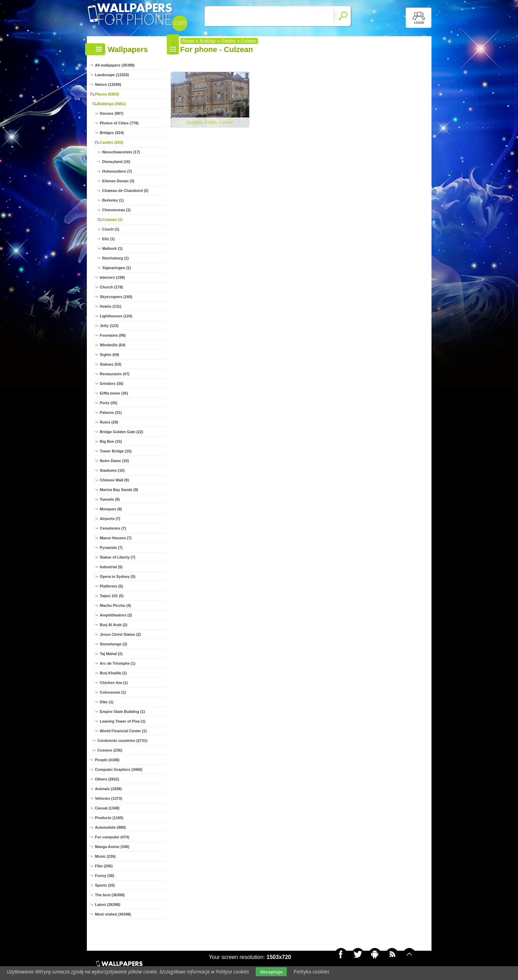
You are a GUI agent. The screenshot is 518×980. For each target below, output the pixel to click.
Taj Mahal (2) (111, 654)
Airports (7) (110, 519)
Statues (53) (111, 364)
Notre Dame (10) (114, 461)
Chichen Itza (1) (114, 683)
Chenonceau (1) (117, 210)
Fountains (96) (113, 335)
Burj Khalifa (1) (113, 673)
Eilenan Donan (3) (118, 181)
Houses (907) (112, 113)
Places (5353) (107, 94)
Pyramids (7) (111, 548)
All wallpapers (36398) (115, 65)
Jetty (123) (109, 326)
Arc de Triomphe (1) (118, 663)
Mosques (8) (111, 509)
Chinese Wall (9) (115, 480)
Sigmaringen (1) (117, 268)
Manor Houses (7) (116, 538)
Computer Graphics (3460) (119, 769)
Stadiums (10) (112, 470)
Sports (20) (105, 885)
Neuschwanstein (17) (121, 152)
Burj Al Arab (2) (114, 625)
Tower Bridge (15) (116, 451)
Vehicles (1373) (109, 798)
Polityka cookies (312, 972)
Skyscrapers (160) (116, 297)
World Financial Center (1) (123, 731)
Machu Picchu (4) (115, 605)
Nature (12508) (108, 84)
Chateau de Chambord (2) (125, 191)
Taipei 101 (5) (112, 596)
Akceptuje (271, 972)
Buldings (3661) (112, 104)
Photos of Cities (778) (119, 123)
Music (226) (105, 856)
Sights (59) (110, 355)
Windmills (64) (113, 345)
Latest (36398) (108, 905)
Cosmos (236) (110, 750)
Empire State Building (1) (123, 712)
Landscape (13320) (112, 75)
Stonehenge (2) (114, 644)
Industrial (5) (111, 567)
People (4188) (107, 760)
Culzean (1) (113, 220)
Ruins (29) (109, 422)
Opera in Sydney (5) (118, 576)
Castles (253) (112, 142)
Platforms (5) (111, 586)
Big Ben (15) (111, 441)
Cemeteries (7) (113, 528)
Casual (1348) (107, 808)
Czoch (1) (111, 229)
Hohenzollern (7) (117, 171)
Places (188, 41)
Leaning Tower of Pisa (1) (123, 721)
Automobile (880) (110, 827)
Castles (228, 41)
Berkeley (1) (113, 200)
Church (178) (111, 287)
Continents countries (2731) (123, 741)
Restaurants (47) (115, 374)
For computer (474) (112, 837)
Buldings (208, 41)
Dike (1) (107, 702)
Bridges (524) (112, 133)
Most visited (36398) (113, 914)
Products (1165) (109, 818)
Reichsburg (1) (116, 258)
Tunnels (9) (110, 499)
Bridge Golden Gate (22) (122, 432)
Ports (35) (109, 403)
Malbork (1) (113, 248)
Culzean (249, 41)
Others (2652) (107, 779)
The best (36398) (110, 895)
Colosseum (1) (113, 692)
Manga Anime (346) (112, 847)
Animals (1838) (109, 789)
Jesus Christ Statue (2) (120, 634)
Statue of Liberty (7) (118, 557)
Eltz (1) (109, 239)
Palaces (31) (111, 412)
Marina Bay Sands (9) (119, 490)
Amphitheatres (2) (116, 615)
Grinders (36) (112, 384)
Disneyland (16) (116, 162)
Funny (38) (105, 876)
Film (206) (104, 866)
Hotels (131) (111, 306)
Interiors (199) (113, 277)
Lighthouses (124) (116, 316)
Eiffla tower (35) (114, 393)
